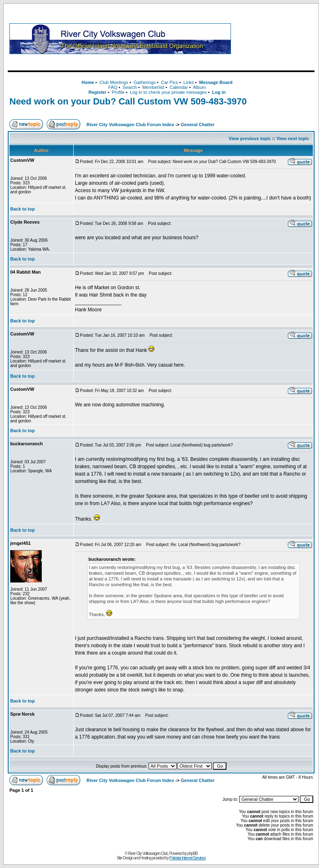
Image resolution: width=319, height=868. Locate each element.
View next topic (293, 138)
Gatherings (145, 82)
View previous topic (250, 138)
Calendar (179, 87)
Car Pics (170, 82)
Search (130, 87)
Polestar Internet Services (187, 858)
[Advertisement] (274, 39)
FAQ (113, 87)
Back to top (23, 209)
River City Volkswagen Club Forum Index (130, 125)
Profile (118, 92)
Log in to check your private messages (168, 92)
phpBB (193, 853)
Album (199, 87)
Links (189, 82)
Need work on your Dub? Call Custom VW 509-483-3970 (128, 101)
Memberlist (153, 87)
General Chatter (198, 125)
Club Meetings (114, 82)
